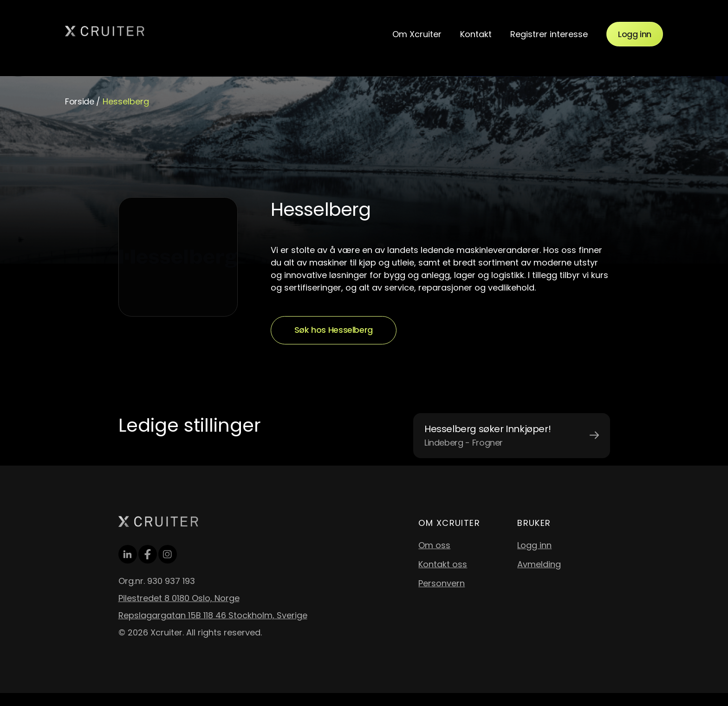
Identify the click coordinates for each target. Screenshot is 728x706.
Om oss (434, 545)
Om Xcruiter (417, 34)
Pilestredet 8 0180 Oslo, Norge (179, 598)
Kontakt (476, 34)
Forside (79, 101)
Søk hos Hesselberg (334, 330)
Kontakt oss (443, 564)
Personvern (442, 583)
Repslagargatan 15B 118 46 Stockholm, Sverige (213, 615)
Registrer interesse (549, 34)
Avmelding (539, 564)
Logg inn (635, 34)
